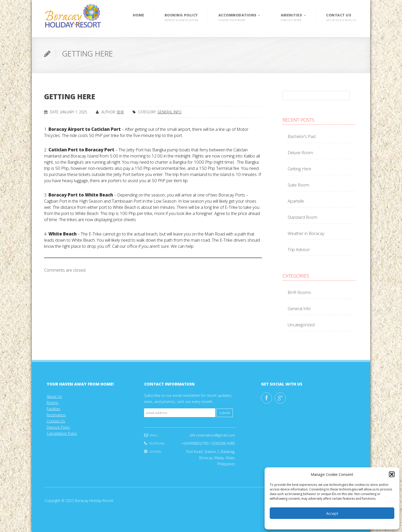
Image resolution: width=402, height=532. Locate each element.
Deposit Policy (58, 427)
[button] (392, 474)
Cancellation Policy (62, 433)
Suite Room (298, 185)
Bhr (120, 112)
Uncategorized (301, 325)
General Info (169, 112)
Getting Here (299, 169)
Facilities (54, 409)
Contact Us (56, 421)
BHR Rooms (299, 292)
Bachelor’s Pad (301, 136)
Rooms (53, 403)
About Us (54, 396)
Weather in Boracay (306, 233)
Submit (225, 413)
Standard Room (303, 217)
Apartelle (296, 201)
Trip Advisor (299, 249)
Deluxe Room (300, 152)
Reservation (56, 415)
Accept (332, 513)
